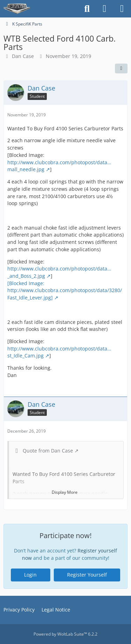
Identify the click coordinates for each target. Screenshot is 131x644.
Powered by (65, 634)
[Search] (87, 9)
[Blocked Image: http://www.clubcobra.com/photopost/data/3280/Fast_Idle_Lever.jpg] (65, 290)
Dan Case (23, 56)
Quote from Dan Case (48, 451)
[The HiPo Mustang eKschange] (17, 9)
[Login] (104, 9)
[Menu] (122, 9)
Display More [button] (65, 492)
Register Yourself (87, 575)
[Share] (121, 68)
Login (30, 575)
